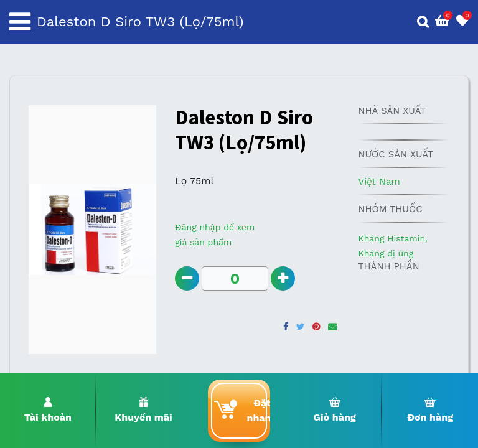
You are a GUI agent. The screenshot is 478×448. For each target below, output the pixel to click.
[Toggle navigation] (20, 22)
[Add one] (283, 278)
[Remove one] (187, 278)
